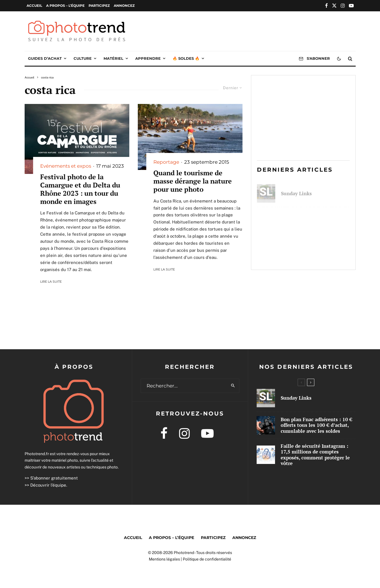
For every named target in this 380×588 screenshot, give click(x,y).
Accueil (34, 6)
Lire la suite (51, 282)
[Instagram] (343, 6)
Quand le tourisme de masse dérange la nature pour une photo (193, 181)
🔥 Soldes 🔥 (186, 58)
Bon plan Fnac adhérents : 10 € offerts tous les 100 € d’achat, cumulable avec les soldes (315, 220)
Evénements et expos (66, 166)
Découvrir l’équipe (48, 485)
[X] (334, 6)
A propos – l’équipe (65, 6)
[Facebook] (327, 6)
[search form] (184, 386)
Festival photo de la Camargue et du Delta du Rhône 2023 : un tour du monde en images (80, 189)
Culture (83, 58)
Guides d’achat (45, 58)
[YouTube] (351, 6)
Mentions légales (164, 559)
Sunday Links (296, 191)
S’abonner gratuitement (54, 478)
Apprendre (148, 58)
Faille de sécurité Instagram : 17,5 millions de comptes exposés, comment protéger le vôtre (315, 252)
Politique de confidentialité (207, 559)
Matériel (113, 58)
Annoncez (124, 6)
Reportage (166, 162)
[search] (233, 386)
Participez (99, 6)
